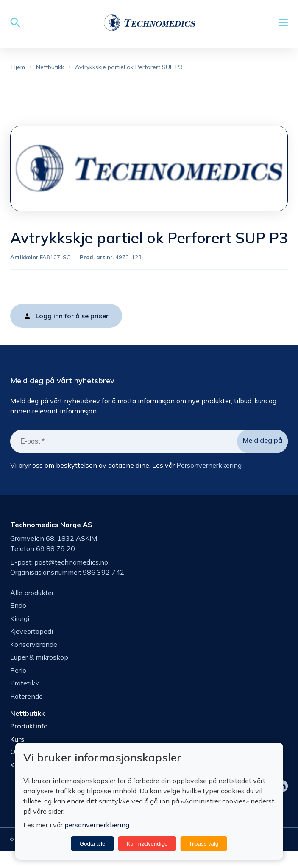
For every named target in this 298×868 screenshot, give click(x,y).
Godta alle (93, 844)
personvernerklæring (97, 825)
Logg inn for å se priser (72, 332)
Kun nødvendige (147, 844)
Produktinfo (29, 742)
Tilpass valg (203, 844)
